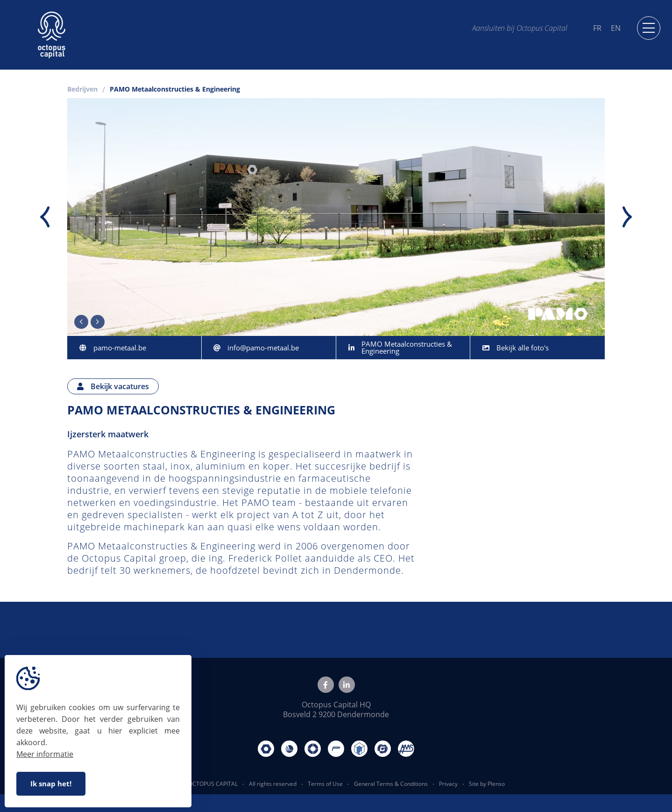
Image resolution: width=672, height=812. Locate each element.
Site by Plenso (487, 784)
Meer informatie (45, 754)
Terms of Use (325, 784)
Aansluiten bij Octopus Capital (520, 28)
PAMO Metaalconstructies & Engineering (175, 90)
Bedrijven (82, 90)
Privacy (448, 784)
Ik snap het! (51, 784)
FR (597, 28)
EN (616, 28)
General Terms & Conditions (391, 784)
